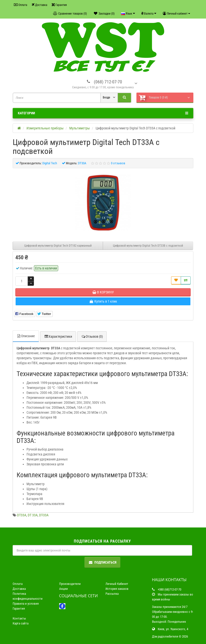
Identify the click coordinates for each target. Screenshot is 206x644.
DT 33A (33, 515)
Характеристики (58, 336)
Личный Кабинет (117, 584)
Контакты (19, 618)
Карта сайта (21, 623)
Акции (64, 589)
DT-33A (44, 515)
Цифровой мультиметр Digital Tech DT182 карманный (58, 246)
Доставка (39, 5)
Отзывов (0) (92, 336)
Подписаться (102, 562)
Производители (70, 584)
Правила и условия (26, 604)
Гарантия (59, 5)
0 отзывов (118, 163)
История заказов (117, 589)
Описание (26, 336)
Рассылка (112, 594)
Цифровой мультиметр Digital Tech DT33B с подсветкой (148, 246)
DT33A (22, 515)
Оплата (21, 5)
